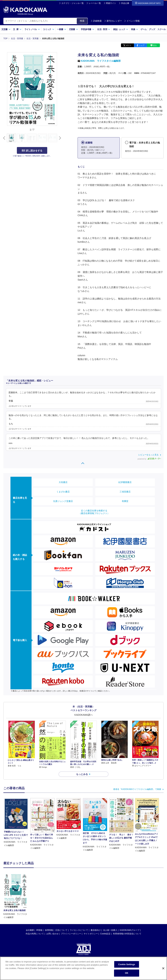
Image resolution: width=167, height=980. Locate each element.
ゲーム (144, 29)
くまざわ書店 (63, 492)
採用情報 (49, 930)
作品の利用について (35, 934)
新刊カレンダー (113, 21)
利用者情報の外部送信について (127, 934)
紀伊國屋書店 (125, 482)
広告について (61, 930)
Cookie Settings (127, 965)
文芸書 (6, 29)
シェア (142, 45)
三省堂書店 (125, 492)
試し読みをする (32, 151)
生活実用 (104, 29)
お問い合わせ (52, 934)
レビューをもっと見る (148, 455)
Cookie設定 (105, 934)
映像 (135, 29)
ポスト (129, 45)
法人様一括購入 (110, 930)
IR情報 (39, 930)
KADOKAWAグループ (130, 930)
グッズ (152, 29)
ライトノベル (32, 29)
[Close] (163, 969)
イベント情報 (132, 21)
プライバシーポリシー (71, 934)
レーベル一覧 (95, 3)
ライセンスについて (79, 930)
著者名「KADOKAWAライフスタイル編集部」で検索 (137, 789)
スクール (162, 29)
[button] (59, 138)
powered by (149, 459)
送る (155, 45)
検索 (82, 21)
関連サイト (111, 3)
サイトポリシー (91, 934)
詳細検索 (96, 21)
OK (127, 974)
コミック (48, 29)
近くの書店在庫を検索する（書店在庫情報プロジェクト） (94, 512)
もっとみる (82, 774)
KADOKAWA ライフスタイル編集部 (101, 61)
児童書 (73, 29)
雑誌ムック (121, 29)
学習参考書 (88, 29)
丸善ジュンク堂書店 (63, 501)
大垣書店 (63, 482)
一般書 (62, 29)
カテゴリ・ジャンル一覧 (73, 3)
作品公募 (125, 3)
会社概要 (30, 930)
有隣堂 (125, 501)
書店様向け (96, 930)
